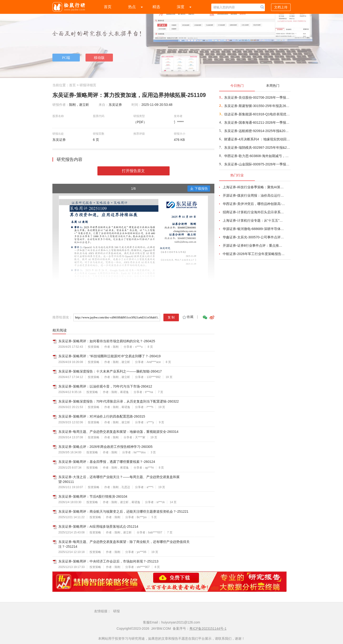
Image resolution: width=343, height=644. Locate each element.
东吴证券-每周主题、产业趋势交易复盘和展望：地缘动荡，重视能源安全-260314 (118, 432)
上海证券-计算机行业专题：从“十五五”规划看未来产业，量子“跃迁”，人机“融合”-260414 (254, 220)
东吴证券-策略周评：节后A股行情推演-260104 (93, 496)
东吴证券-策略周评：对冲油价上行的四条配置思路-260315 (102, 416)
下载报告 (199, 189)
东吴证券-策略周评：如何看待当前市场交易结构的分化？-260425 (107, 341)
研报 (116, 611)
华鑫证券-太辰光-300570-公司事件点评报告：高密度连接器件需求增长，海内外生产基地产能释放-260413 (254, 237)
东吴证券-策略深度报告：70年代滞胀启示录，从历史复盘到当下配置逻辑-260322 (119, 401)
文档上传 (281, 7)
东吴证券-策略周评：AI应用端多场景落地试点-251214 (98, 526)
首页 (108, 7)
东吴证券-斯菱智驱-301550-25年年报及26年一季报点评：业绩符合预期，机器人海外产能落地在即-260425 (257, 106)
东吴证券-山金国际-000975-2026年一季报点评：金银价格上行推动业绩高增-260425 (257, 164)
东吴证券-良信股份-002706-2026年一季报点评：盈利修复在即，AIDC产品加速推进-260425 (257, 97)
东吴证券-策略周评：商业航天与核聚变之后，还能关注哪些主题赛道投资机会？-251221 (123, 511)
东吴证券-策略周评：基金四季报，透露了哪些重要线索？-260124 (107, 462)
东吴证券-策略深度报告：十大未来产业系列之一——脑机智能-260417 (110, 371)
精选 (156, 7)
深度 (181, 7)
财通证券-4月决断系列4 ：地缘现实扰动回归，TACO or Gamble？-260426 (257, 139)
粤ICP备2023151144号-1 (208, 629)
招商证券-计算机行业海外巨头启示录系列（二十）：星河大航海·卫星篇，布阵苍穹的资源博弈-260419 (254, 212)
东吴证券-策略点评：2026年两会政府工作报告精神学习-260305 (105, 447)
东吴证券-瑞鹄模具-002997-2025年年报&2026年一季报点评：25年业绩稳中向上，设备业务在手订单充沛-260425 (257, 148)
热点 (132, 7)
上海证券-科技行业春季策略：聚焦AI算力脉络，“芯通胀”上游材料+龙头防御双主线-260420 (254, 187)
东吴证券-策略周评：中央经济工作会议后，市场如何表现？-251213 (108, 561)
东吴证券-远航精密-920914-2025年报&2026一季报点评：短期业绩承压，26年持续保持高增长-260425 (257, 131)
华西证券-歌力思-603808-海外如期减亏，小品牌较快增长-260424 (257, 156)
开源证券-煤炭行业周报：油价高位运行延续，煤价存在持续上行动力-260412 (254, 195)
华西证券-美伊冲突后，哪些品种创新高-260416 (254, 204)
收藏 (188, 317)
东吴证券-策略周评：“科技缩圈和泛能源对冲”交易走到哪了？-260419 (109, 356)
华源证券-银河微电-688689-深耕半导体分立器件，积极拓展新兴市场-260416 (254, 229)
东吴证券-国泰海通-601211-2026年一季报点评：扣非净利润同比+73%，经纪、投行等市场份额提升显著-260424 (257, 123)
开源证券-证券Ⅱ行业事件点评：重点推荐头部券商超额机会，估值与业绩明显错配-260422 (254, 245)
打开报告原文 (133, 171)
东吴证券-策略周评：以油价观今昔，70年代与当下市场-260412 (105, 386)
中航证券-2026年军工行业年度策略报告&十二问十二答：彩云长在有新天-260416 (254, 254)
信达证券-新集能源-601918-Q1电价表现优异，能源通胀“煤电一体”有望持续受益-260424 (257, 114)
